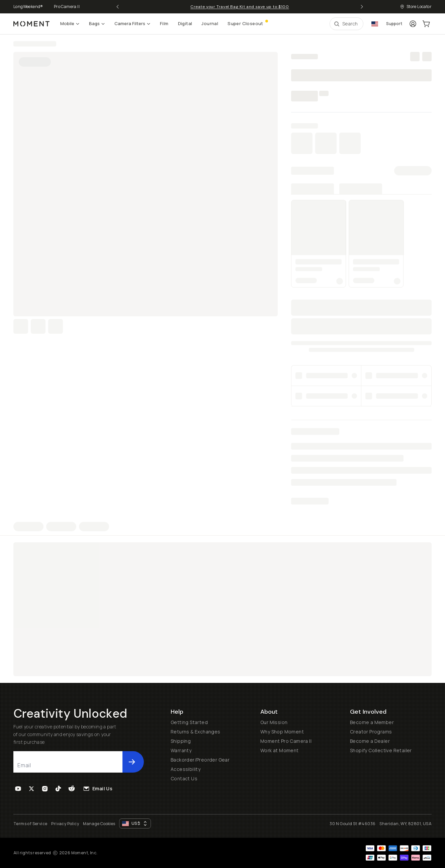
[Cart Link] (426, 24)
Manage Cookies (99, 824)
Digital (185, 23)
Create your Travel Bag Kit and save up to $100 (240, 7)
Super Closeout (247, 23)
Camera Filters (132, 23)
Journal (210, 23)
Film (164, 23)
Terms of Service (30, 824)
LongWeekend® (28, 7)
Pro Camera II (67, 7)
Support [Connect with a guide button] (394, 24)
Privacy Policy (65, 824)
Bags (97, 23)
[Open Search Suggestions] (346, 24)
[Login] (413, 24)
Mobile (70, 23)
